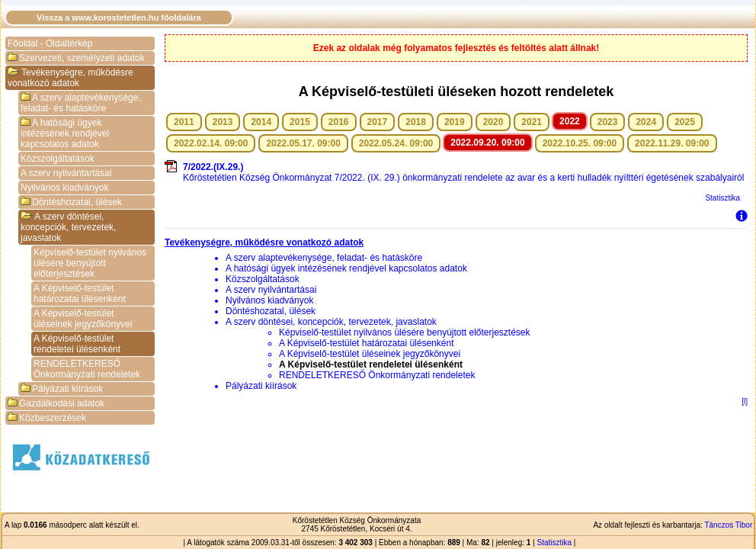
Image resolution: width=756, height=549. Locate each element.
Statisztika (722, 198)
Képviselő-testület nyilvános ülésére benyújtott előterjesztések (90, 263)
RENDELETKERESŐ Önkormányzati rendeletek (87, 369)
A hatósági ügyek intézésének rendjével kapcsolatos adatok (65, 133)
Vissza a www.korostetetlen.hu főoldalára (119, 18)
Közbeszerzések (47, 418)
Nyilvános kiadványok (64, 188)
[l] (745, 401)
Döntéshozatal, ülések (71, 202)
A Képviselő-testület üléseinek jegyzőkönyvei (83, 319)
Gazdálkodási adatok (56, 403)
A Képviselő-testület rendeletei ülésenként (77, 344)
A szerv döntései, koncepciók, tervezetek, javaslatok (68, 227)
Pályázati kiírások (62, 389)
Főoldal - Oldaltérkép (50, 43)
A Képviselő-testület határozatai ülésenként (80, 294)
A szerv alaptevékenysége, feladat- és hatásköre (81, 103)
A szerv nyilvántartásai (66, 173)
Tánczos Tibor (728, 525)
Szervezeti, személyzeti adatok (76, 58)
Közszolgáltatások (58, 159)
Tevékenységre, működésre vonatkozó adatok (70, 78)
